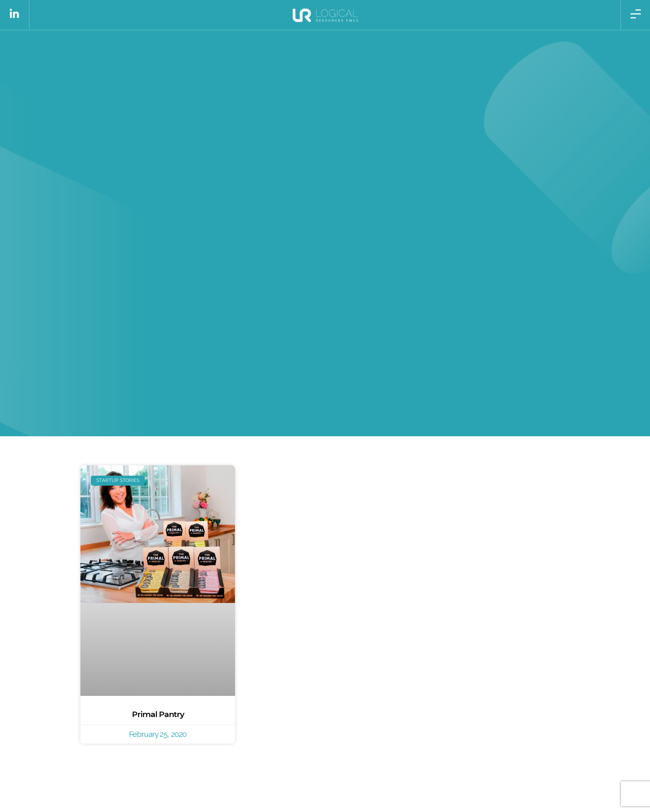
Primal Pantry (158, 714)
